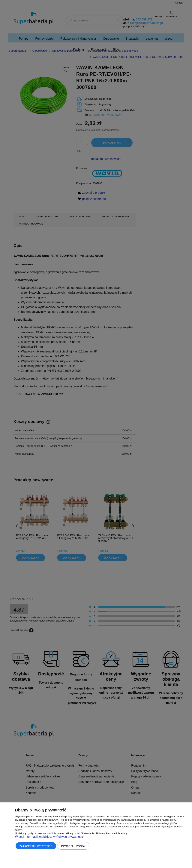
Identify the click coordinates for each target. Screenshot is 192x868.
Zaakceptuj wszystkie (36, 846)
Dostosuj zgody (73, 846)
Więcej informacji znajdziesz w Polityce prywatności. (50, 837)
